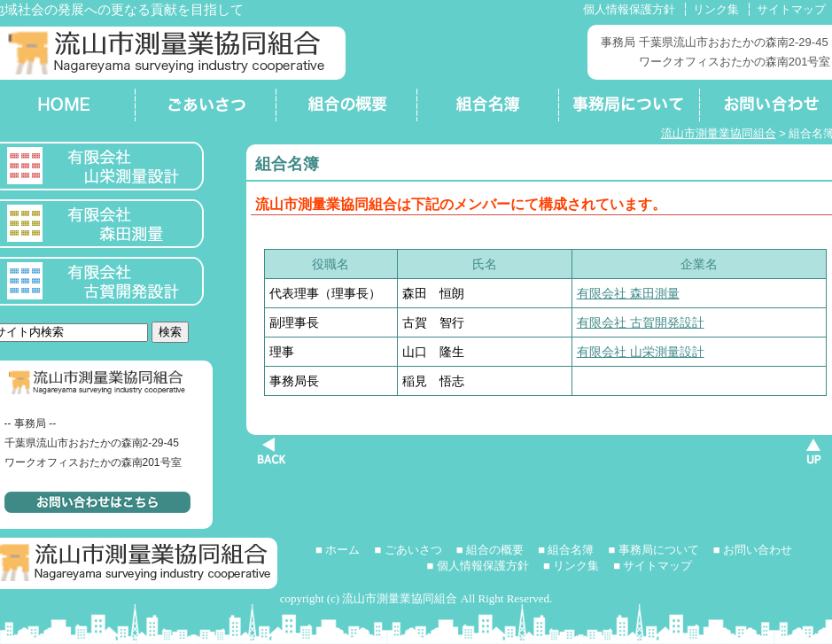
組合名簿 (487, 106)
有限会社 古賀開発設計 (641, 322)
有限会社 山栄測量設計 (641, 352)
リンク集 (716, 9)
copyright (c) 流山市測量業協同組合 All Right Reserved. (416, 598)
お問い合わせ (758, 550)
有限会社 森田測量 (628, 293)
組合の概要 (346, 106)
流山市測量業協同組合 (719, 133)
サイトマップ (791, 9)
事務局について (628, 106)
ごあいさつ (205, 106)
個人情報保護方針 (629, 9)
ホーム (342, 550)
